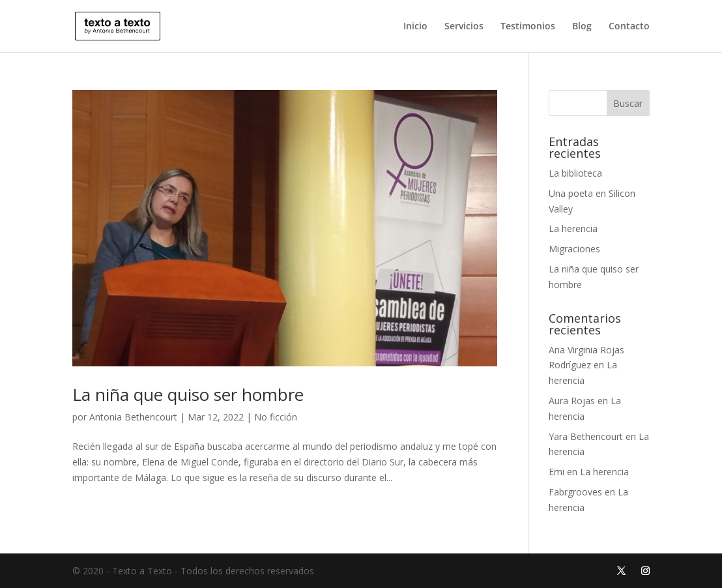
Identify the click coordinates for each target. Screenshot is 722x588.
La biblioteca (575, 173)
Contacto (629, 27)
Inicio (415, 27)
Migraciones (574, 249)
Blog (582, 27)
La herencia (573, 228)
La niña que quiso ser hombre (188, 394)
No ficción (276, 417)
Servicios (464, 27)
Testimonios (528, 27)
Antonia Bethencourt (133, 417)
